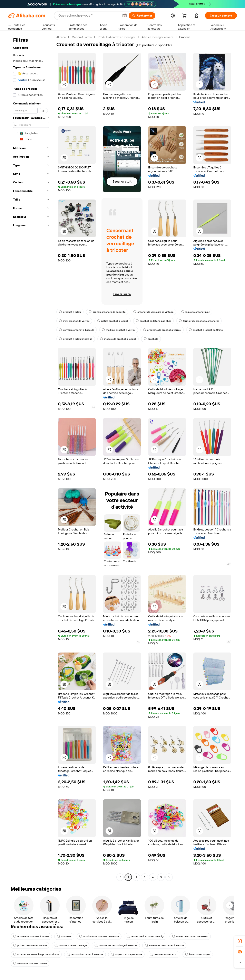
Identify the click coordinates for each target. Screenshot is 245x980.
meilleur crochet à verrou (119, 330)
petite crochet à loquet (113, 321)
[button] (125, 16)
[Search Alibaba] (89, 16)
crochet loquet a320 (164, 954)
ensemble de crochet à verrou (164, 945)
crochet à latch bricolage (76, 339)
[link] (240, 941)
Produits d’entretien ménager (117, 37)
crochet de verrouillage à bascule (116, 945)
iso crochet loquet (198, 954)
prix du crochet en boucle (30, 945)
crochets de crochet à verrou (162, 330)
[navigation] (31, 458)
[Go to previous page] (120, 877)
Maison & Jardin (82, 37)
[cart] (185, 16)
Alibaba (61, 37)
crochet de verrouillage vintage (153, 312)
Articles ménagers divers (157, 37)
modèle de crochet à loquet (118, 339)
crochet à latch (70, 312)
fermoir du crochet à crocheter (199, 321)
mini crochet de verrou (74, 321)
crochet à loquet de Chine (206, 330)
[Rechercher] (142, 16)
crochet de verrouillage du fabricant (36, 954)
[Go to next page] (169, 877)
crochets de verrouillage (71, 945)
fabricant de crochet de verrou (99, 936)
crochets (151, 339)
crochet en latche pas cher (153, 321)
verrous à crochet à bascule (85, 954)
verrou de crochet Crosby (30, 963)
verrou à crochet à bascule (77, 330)
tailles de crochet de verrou (190, 936)
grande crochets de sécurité (107, 312)
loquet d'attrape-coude (126, 954)
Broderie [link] (185, 37)
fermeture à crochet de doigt (145, 936)
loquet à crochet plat (195, 312)
